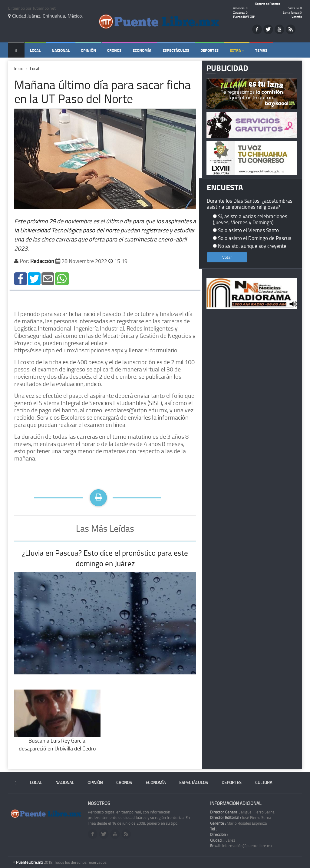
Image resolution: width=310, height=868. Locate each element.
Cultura (264, 782)
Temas (261, 50)
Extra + (237, 50)
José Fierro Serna (241, 817)
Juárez (223, 840)
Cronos (114, 50)
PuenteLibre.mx (30, 862)
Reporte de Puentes (268, 4)
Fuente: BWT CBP (244, 17)
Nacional (61, 50)
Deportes (209, 50)
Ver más (297, 17)
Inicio (19, 68)
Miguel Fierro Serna (242, 812)
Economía (142, 50)
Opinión (88, 50)
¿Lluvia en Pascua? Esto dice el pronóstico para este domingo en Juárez (105, 558)
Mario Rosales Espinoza (239, 823)
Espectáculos (176, 50)
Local (35, 50)
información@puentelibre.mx (241, 846)
